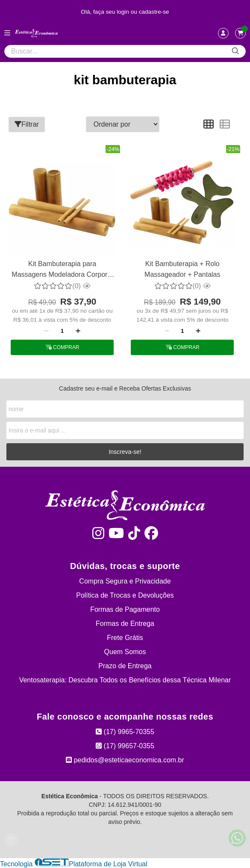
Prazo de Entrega (125, 666)
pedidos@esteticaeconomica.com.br (125, 760)
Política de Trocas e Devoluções (125, 595)
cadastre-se (154, 12)
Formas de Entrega (125, 624)
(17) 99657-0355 (125, 746)
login (124, 12)
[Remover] (46, 331)
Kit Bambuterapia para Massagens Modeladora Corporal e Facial (62, 270)
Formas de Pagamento (125, 609)
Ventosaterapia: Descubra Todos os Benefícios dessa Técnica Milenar (125, 680)
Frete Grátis (125, 638)
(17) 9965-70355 (125, 732)
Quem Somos (125, 652)
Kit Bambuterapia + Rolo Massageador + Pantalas (182, 269)
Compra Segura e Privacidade (125, 581)
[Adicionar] (78, 331)
